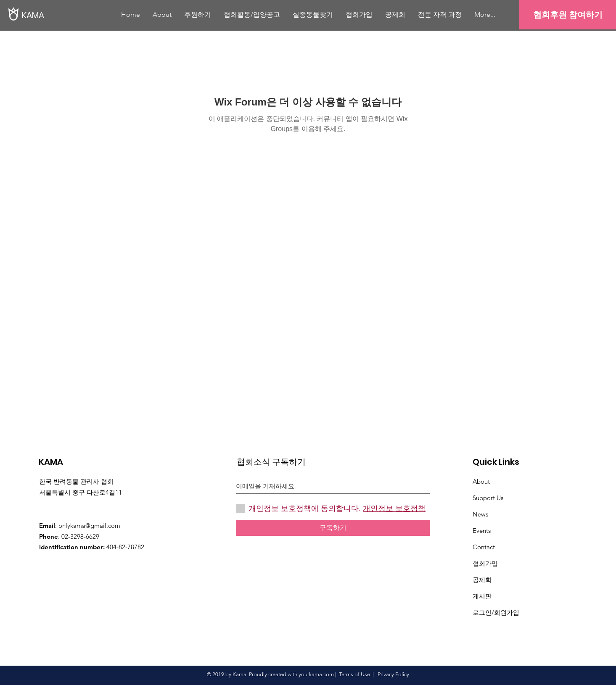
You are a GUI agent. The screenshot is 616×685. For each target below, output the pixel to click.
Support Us (488, 498)
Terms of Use (354, 674)
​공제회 (482, 580)
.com (328, 674)
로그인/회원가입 (496, 613)
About (481, 481)
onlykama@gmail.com (89, 526)
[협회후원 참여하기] (568, 15)
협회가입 (485, 563)
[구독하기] (333, 528)
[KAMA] (50, 15)
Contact (484, 547)
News (480, 514)
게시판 (482, 596)
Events (482, 531)
